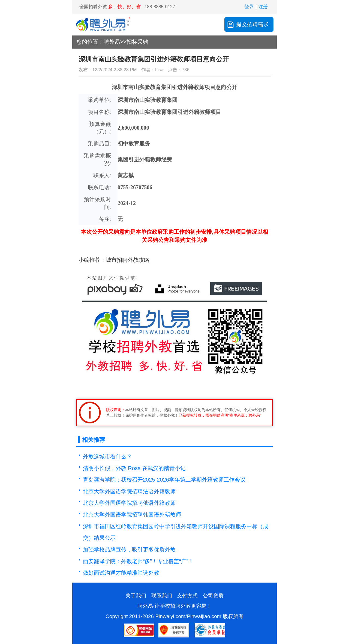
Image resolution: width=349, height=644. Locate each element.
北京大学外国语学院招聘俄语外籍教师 (129, 503)
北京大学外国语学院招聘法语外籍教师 (129, 491)
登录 (249, 7)
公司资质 (213, 596)
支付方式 (187, 596)
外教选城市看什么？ (107, 456)
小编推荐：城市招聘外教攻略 (114, 260)
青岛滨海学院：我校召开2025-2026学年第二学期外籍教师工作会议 (164, 480)
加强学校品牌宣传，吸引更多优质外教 (129, 550)
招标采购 (137, 42)
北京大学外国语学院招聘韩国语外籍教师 (132, 515)
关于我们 (136, 596)
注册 (263, 7)
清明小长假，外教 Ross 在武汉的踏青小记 (134, 468)
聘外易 (112, 42)
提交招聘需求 (248, 24)
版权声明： (116, 410)
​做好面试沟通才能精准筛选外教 (121, 573)
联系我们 (162, 596)
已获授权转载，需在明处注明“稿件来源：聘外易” (220, 415)
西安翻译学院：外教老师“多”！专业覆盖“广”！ (138, 561)
